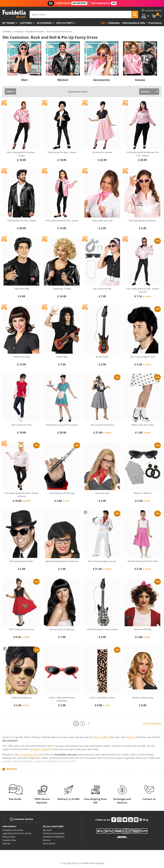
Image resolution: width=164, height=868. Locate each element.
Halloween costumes (40, 749)
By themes (9, 23)
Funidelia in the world (13, 830)
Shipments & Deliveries (54, 837)
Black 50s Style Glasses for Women (62, 561)
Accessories (44, 23)
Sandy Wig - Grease (62, 289)
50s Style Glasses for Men (22, 561)
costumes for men (29, 755)
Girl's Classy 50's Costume (21, 629)
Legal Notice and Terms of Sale (17, 833)
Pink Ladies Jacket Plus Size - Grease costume (21, 495)
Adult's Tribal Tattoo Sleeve (102, 698)
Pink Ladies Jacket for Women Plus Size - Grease (143, 154)
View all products (152, 723)
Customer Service (21, 819)
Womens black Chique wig (62, 629)
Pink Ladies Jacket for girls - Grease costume (143, 290)
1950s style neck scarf (102, 221)
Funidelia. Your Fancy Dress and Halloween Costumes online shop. (14, 14)
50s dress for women (102, 152)
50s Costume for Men (22, 425)
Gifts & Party (65, 23)
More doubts (49, 843)
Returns (47, 840)
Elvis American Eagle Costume (102, 561)
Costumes (26, 23)
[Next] (89, 724)
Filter (9, 91)
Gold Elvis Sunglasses (22, 698)
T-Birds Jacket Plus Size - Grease (21, 221)
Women (63, 80)
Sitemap (6, 843)
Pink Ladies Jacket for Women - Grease (21, 154)
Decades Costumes (35, 31)
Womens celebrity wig (143, 698)
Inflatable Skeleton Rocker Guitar (102, 629)
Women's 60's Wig (143, 629)
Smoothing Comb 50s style (62, 493)
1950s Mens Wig (22, 289)
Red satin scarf (102, 493)
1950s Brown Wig (22, 357)
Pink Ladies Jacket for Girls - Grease (62, 221)
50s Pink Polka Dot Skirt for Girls (143, 561)
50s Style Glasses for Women (143, 221)
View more (11, 769)
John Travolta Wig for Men (143, 357)
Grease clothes (100, 737)
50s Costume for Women (102, 425)
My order (47, 830)
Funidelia (7, 31)
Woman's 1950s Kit (143, 493)
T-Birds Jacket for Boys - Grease (62, 152)
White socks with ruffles (143, 425)
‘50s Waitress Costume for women (62, 425)
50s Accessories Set (102, 289)
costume (130, 737)
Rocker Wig (62, 357)
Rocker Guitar (102, 357)
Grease (140, 80)
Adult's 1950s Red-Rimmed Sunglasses (62, 699)
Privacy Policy (9, 837)
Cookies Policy (9, 840)
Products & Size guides (54, 833)
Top (103, 23)
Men (24, 80)
